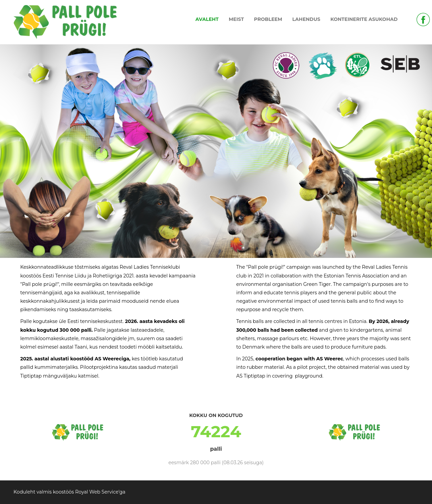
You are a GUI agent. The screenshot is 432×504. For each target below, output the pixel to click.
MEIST (236, 19)
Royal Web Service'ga (100, 492)
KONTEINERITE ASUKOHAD (364, 19)
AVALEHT (207, 19)
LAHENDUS (306, 19)
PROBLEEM (268, 19)
